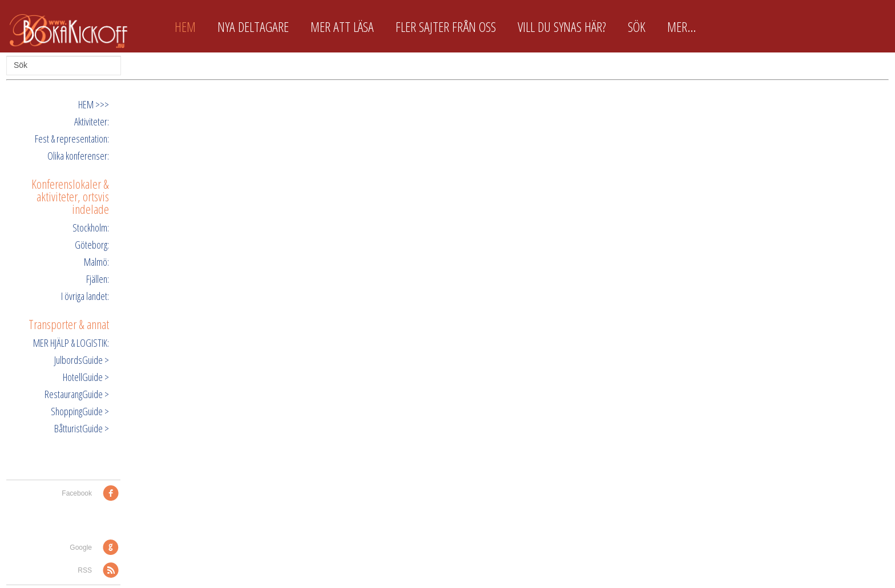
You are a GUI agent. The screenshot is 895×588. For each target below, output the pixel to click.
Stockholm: (91, 228)
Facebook (77, 493)
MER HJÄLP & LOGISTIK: (71, 343)
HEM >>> (94, 104)
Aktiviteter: (92, 121)
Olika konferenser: (78, 156)
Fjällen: (98, 279)
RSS (85, 570)
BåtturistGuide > (82, 428)
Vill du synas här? (562, 27)
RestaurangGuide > (77, 394)
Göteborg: (92, 245)
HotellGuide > (86, 377)
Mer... (682, 27)
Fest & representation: (72, 139)
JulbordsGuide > (82, 360)
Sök (637, 27)
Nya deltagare (253, 27)
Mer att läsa (342, 27)
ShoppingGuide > (80, 411)
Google (81, 548)
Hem (185, 27)
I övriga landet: (85, 296)
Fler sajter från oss (446, 27)
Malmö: (96, 262)
